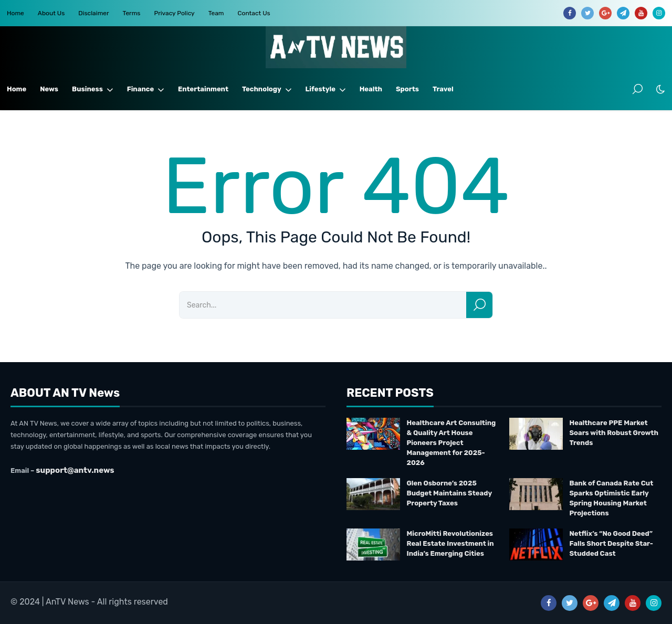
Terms (132, 13)
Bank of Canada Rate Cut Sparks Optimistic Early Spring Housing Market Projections (612, 498)
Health (371, 89)
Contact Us (254, 13)
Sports (407, 89)
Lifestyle (326, 89)
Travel (443, 89)
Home (15, 13)
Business (93, 89)
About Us (51, 13)
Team (216, 13)
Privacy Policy (174, 13)
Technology (267, 89)
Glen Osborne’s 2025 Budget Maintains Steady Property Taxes (449, 493)
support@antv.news (75, 470)
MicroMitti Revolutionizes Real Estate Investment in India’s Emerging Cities (450, 543)
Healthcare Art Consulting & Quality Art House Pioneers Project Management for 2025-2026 (451, 443)
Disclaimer (93, 13)
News (49, 89)
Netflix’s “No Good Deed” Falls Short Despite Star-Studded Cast (611, 543)
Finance (146, 89)
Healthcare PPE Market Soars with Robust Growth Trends (614, 433)
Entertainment (203, 89)
